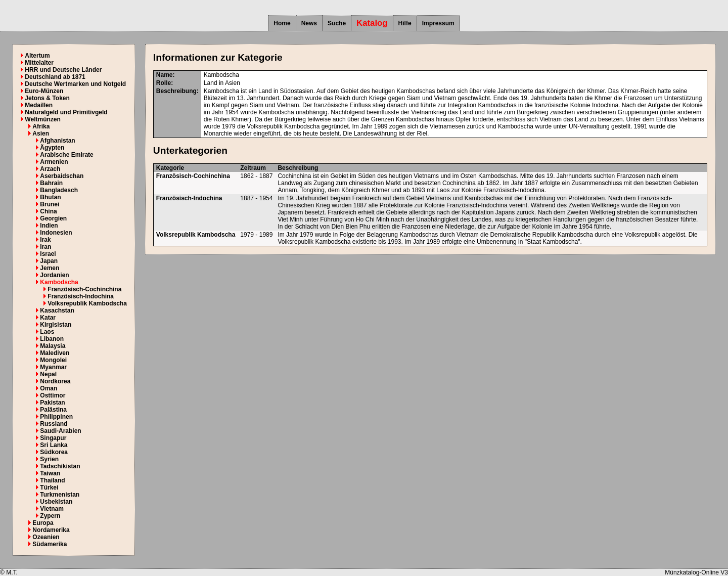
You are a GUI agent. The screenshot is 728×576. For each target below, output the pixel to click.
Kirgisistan (56, 325)
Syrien (49, 459)
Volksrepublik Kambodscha (87, 303)
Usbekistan (56, 502)
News (309, 23)
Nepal (48, 374)
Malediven (55, 353)
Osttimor (53, 395)
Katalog (372, 23)
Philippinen (56, 417)
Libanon (52, 339)
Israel (48, 254)
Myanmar (53, 367)
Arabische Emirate (66, 155)
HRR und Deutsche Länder (63, 70)
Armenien (54, 162)
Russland (54, 424)
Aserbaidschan (62, 176)
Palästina (53, 410)
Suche (337, 23)
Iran (45, 247)
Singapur (53, 438)
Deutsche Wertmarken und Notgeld (75, 84)
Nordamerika (51, 530)
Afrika (41, 126)
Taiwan (50, 473)
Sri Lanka (54, 445)
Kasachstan (57, 311)
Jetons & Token (47, 98)
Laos (47, 332)
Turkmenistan (60, 495)
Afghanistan (57, 141)
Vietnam (52, 509)
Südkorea (54, 452)
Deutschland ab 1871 (55, 77)
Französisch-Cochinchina (84, 289)
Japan (49, 261)
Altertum (37, 56)
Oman (49, 388)
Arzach (50, 169)
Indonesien (56, 233)
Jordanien (54, 275)
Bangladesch (59, 190)
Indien (49, 226)
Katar (48, 318)
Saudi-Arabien (60, 431)
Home (282, 23)
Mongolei (53, 360)
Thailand (52, 480)
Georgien (53, 218)
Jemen (50, 268)
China (48, 211)
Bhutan (50, 197)
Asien (41, 134)
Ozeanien (46, 537)
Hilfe (405, 23)
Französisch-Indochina (81, 296)
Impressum (438, 23)
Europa (43, 523)
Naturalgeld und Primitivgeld (66, 112)
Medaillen (39, 105)
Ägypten (52, 148)
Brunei (50, 204)
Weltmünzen (42, 119)
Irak (45, 240)
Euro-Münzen (44, 91)
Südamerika (50, 544)
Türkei (49, 488)
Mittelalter (39, 63)
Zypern (50, 516)
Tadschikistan (60, 466)
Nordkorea (55, 381)
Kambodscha (59, 282)
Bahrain (51, 183)
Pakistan (52, 403)
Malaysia (53, 346)
